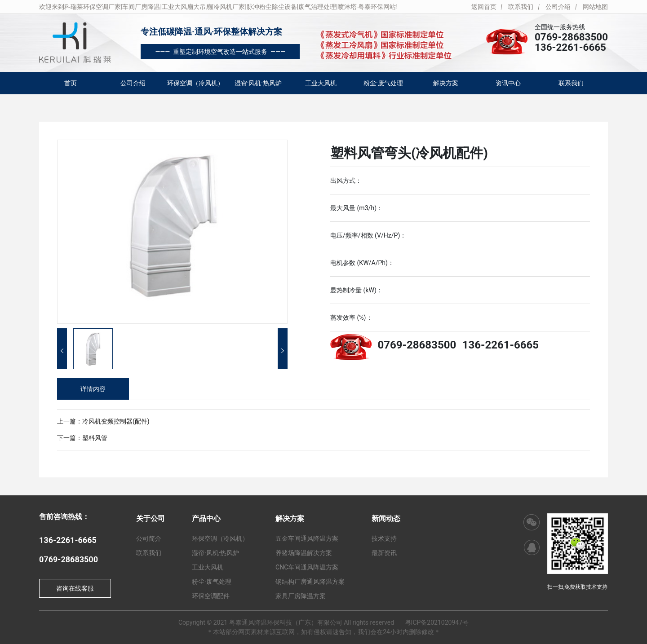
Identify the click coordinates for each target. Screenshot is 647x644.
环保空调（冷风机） (195, 83)
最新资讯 (384, 553)
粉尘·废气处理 (383, 83)
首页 (71, 83)
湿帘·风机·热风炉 (258, 83)
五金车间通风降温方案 (307, 538)
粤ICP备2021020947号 (437, 622)
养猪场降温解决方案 (304, 553)
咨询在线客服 (75, 588)
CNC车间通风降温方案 (307, 567)
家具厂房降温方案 (301, 596)
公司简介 (149, 538)
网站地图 (595, 7)
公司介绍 (558, 7)
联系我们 (521, 7)
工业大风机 (321, 83)
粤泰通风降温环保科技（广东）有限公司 (286, 622)
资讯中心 (508, 83)
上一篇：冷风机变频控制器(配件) (103, 421)
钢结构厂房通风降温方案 (310, 582)
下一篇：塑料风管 (82, 438)
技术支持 (384, 538)
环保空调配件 (211, 596)
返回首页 (484, 7)
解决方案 (446, 83)
